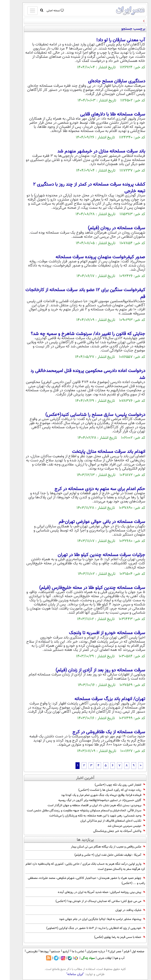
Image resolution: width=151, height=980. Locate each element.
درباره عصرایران (86, 952)
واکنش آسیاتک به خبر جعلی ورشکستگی (109, 831)
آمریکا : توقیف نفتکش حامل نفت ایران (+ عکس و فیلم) (100, 855)
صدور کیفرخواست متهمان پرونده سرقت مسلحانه (91, 257)
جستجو (46, 952)
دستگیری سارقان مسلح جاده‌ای (107, 81)
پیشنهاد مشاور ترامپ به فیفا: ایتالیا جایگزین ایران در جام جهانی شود (92, 919)
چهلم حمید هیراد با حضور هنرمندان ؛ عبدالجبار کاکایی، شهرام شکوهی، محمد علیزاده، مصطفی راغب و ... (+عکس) (77, 881)
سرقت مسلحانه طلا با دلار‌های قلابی (103, 115)
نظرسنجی (22, 952)
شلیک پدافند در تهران (121, 910)
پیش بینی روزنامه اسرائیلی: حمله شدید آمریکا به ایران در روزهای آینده (92, 892)
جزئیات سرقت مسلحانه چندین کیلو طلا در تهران (92, 555)
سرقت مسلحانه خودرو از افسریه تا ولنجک (97, 633)
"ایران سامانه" (65, 974)
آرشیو (56, 952)
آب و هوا (110, 958)
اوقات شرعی (95, 958)
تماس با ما (68, 952)
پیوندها (35, 952)
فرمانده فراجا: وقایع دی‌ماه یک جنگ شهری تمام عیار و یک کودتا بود (93, 795)
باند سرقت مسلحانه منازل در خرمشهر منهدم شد (91, 151)
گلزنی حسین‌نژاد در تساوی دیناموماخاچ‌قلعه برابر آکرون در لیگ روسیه (92, 800)
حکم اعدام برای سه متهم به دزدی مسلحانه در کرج (90, 489)
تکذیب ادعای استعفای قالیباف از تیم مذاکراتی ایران (103, 821)
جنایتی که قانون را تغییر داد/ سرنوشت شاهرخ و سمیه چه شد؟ (78, 334)
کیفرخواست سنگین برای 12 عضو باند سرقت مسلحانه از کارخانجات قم (75, 293)
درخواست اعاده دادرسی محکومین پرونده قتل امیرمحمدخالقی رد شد (78, 374)
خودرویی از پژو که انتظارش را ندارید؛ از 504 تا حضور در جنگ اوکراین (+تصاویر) (86, 928)
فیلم (117, 952)
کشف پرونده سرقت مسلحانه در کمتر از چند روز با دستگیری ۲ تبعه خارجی (79, 188)
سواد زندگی (78, 958)
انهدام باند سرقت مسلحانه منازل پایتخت (99, 452)
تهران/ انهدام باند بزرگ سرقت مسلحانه (100, 699)
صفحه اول (128, 952)
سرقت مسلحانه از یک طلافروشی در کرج (99, 732)
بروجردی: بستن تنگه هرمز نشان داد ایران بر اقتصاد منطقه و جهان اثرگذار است (87, 805)
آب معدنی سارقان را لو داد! (111, 40)
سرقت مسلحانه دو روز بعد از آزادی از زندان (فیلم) (91, 670)
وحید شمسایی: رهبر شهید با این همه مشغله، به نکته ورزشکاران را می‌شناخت (87, 816)
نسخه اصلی (45, 11)
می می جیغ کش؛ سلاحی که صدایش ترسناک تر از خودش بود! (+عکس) (91, 901)
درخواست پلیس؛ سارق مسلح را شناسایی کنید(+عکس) (85, 415)
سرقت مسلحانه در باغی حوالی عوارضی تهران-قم (92, 522)
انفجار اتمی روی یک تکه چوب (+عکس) (110, 785)
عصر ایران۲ (105, 952)
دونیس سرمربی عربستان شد (117, 826)
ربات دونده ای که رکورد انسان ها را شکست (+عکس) (102, 790)
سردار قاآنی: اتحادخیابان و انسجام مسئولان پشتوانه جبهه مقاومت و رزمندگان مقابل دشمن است (76, 811)
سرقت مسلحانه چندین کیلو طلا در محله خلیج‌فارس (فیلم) (82, 588)
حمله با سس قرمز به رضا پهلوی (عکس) (110, 937)
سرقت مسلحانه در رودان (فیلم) (107, 228)
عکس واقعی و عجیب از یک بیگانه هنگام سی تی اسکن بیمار (98, 847)
